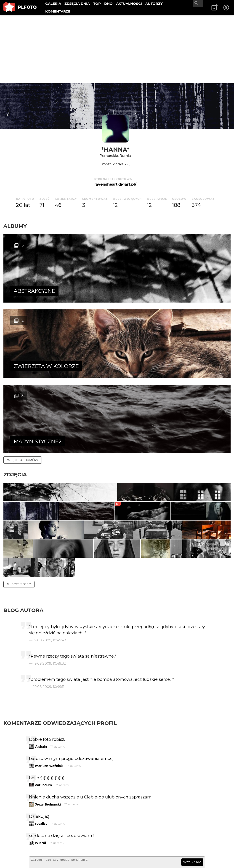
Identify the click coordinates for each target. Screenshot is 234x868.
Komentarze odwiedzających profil (60, 651)
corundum (44, 714)
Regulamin (16, 857)
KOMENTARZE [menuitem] (58, 11)
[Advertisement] (117, 49)
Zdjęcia (15, 324)
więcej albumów (23, 309)
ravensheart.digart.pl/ (115, 184)
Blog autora (23, 539)
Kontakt (14, 850)
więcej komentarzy (25, 810)
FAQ (67, 842)
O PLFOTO (16, 842)
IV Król (41, 771)
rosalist (41, 752)
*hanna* (115, 149)
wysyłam (192, 791)
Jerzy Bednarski (48, 733)
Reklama (85, 842)
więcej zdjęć (19, 513)
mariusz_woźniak (49, 694)
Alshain (41, 675)
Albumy (15, 226)
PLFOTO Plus (44, 842)
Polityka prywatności (50, 857)
